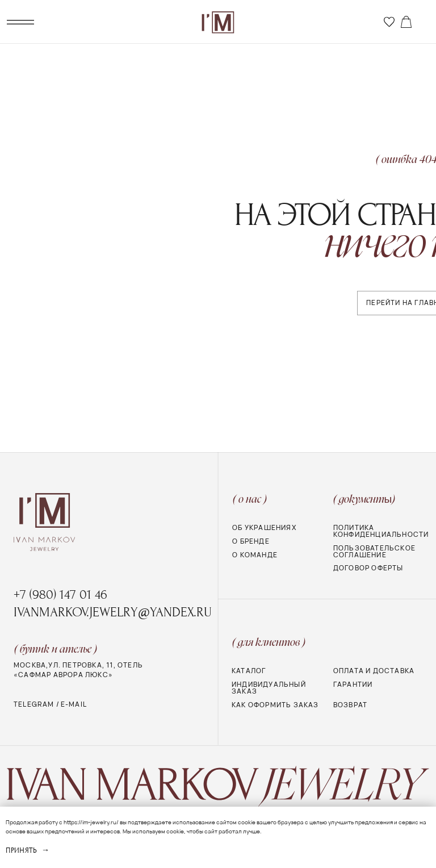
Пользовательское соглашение (374, 552)
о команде (255, 555)
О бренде (251, 541)
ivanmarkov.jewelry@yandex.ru (113, 612)
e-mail (74, 704)
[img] (389, 22)
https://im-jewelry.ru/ (91, 822)
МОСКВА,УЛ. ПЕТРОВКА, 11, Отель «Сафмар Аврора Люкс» (78, 670)
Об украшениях (264, 528)
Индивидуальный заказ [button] (269, 688)
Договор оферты (368, 568)
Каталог (249, 671)
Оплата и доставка (374, 671)
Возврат (350, 705)
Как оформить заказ (275, 705)
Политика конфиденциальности (381, 531)
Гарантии (353, 685)
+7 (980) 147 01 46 (60, 595)
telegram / (37, 704)
